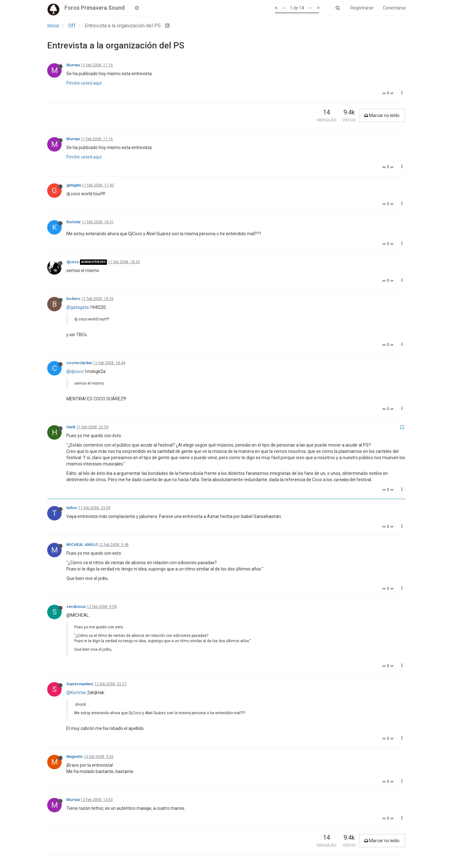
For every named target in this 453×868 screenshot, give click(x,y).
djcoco (73, 262)
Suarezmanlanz (80, 684)
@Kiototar (76, 693)
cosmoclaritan (79, 363)
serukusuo (76, 607)
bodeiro (73, 299)
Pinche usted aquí (84, 83)
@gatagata (78, 307)
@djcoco (75, 371)
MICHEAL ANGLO (82, 545)
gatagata (74, 185)
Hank (71, 427)
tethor (72, 508)
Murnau (73, 65)
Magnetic (75, 757)
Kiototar (74, 222)
